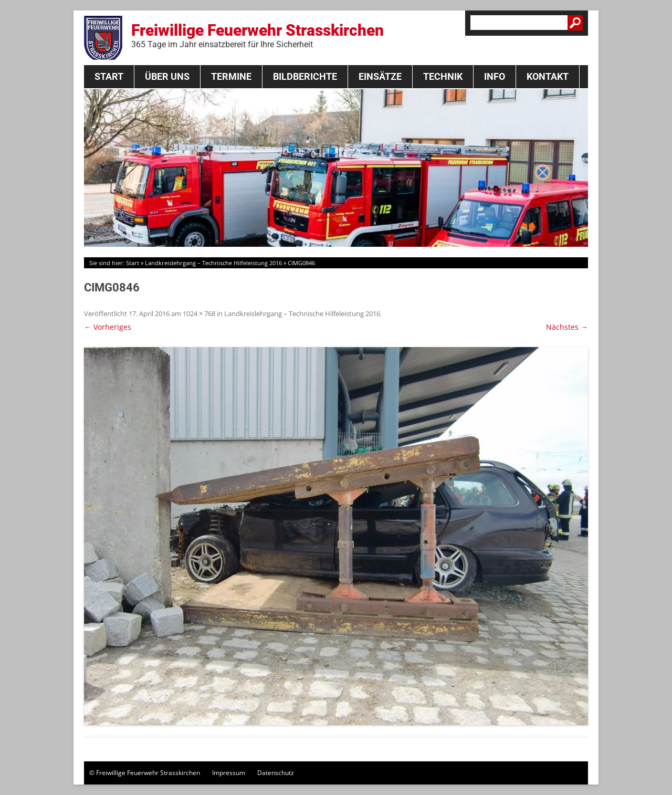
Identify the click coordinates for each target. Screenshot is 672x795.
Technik (443, 76)
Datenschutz (276, 773)
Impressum (229, 773)
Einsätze (380, 76)
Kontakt (548, 76)
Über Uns (167, 76)
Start (109, 76)
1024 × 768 (199, 313)
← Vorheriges (108, 327)
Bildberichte (305, 76)
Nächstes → (567, 327)
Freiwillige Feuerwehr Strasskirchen (258, 35)
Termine (231, 76)
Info (495, 76)
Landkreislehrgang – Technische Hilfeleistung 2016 (213, 263)
